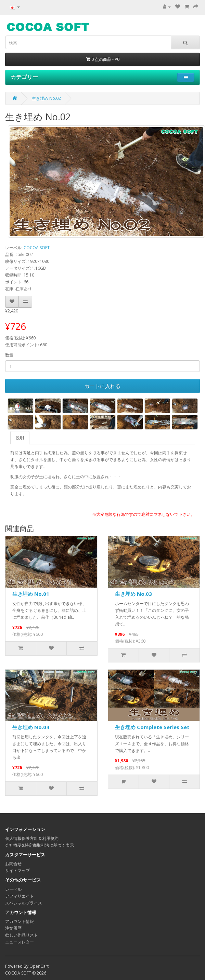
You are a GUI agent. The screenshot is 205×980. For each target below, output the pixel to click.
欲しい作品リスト (22, 935)
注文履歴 (13, 928)
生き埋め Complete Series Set (152, 727)
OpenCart (39, 966)
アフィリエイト (20, 896)
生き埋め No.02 (46, 98)
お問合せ (13, 864)
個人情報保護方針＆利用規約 (32, 838)
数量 (9, 355)
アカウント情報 (20, 921)
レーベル (13, 889)
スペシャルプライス (24, 903)
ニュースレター (20, 942)
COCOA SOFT (37, 248)
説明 (20, 438)
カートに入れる (102, 386)
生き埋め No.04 (31, 727)
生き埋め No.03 (133, 594)
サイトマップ (17, 870)
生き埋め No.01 (31, 594)
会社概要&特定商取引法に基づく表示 (40, 845)
